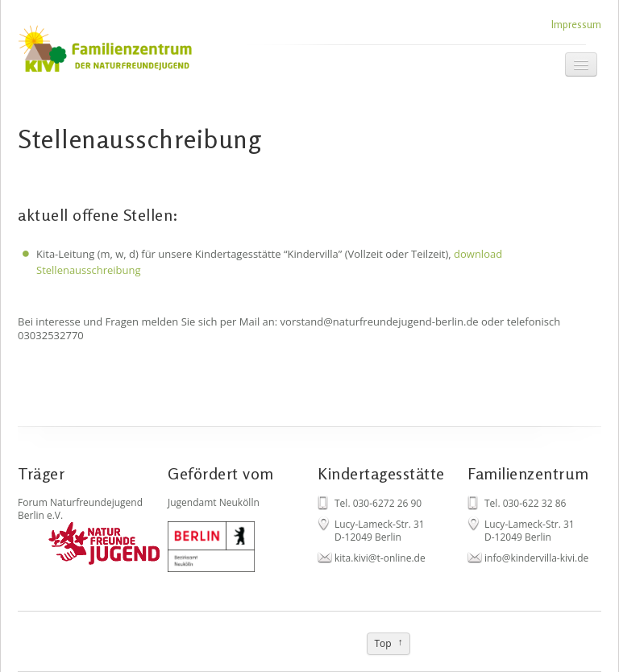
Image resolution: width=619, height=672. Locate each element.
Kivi (127, 54)
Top (382, 643)
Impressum (576, 24)
